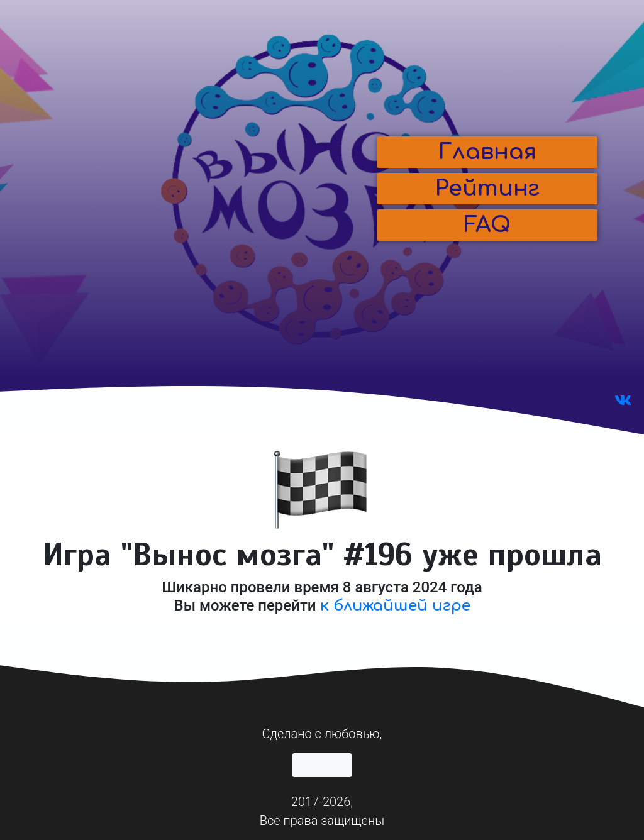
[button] (487, 152)
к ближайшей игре (395, 606)
